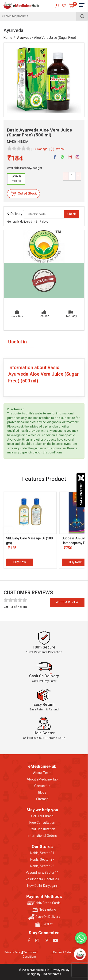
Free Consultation (42, 823)
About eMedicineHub (42, 780)
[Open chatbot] (80, 954)
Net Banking (44, 910)
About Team (42, 773)
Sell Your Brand (42, 816)
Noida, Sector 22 (42, 866)
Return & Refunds (64, 952)
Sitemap (42, 799)
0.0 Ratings (40, 149)
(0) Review (57, 149)
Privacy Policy (13, 952)
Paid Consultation (42, 829)
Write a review (67, 602)
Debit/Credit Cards (44, 903)
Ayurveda (24, 38)
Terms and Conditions (30, 955)
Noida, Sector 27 (42, 860)
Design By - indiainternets (44, 974)
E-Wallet (44, 924)
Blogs (42, 793)
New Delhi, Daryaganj (42, 886)
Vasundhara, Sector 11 (42, 873)
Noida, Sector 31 (42, 853)
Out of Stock (24, 194)
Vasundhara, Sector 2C (42, 879)
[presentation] (8, 531)
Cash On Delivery (44, 917)
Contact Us (42, 786)
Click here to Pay (81, 490)
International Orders (42, 836)
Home (8, 38)
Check (72, 214)
